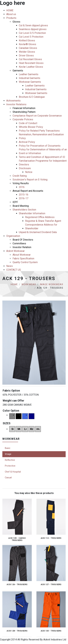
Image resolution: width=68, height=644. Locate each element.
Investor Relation (22, 247)
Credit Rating (20, 176)
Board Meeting (21, 206)
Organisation (13, 236)
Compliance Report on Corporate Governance (37, 116)
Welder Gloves (27, 52)
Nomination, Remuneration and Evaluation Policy (41, 136)
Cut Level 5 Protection (31, 37)
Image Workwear (51, 284)
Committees (19, 243)
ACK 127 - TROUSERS (51, 584)
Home (14, 284)
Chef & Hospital (13, 472)
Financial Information (24, 108)
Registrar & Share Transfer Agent (43, 221)
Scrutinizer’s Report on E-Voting (30, 180)
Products (11, 18)
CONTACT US (14, 270)
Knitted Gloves (27, 40)
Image (8, 454)
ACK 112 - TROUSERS (51, 538)
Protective (10, 466)
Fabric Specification (23, 258)
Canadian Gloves (28, 48)
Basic (8, 448)
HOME (10, 10)
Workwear (29, 284)
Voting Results (21, 183)
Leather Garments (29, 74)
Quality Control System (25, 262)
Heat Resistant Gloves (31, 63)
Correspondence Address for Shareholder (41, 227)
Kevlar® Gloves (27, 44)
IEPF (15, 202)
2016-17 (24, 198)
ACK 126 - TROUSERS (17, 584)
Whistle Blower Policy (31, 127)
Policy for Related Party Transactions (39, 131)
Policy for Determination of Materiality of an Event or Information (43, 151)
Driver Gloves (26, 56)
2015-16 (24, 195)
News (10, 266)
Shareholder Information (32, 213)
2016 (22, 187)
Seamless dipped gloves (33, 29)
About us (11, 14)
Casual (8, 478)
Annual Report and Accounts (28, 191)
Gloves (16, 22)
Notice (29, 172)
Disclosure (25, 168)
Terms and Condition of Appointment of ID (42, 157)
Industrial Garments (30, 78)
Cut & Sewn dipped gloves (33, 25)
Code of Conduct (28, 123)
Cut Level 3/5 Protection (32, 33)
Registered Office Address (40, 217)
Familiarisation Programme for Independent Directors (43, 163)
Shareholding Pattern (24, 112)
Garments (18, 71)
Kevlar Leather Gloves (31, 67)
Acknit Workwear (15, 251)
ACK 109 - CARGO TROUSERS (17, 539)
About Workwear (22, 255)
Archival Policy (27, 142)
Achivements (13, 101)
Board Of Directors (23, 240)
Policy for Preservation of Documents (40, 146)
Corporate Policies (23, 119)
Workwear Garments (30, 82)
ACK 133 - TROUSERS (51, 631)
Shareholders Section (24, 210)
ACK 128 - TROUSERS (17, 631)
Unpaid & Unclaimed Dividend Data (38, 232)
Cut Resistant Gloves (30, 59)
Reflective (10, 460)
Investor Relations (16, 104)
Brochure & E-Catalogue (32, 97)
